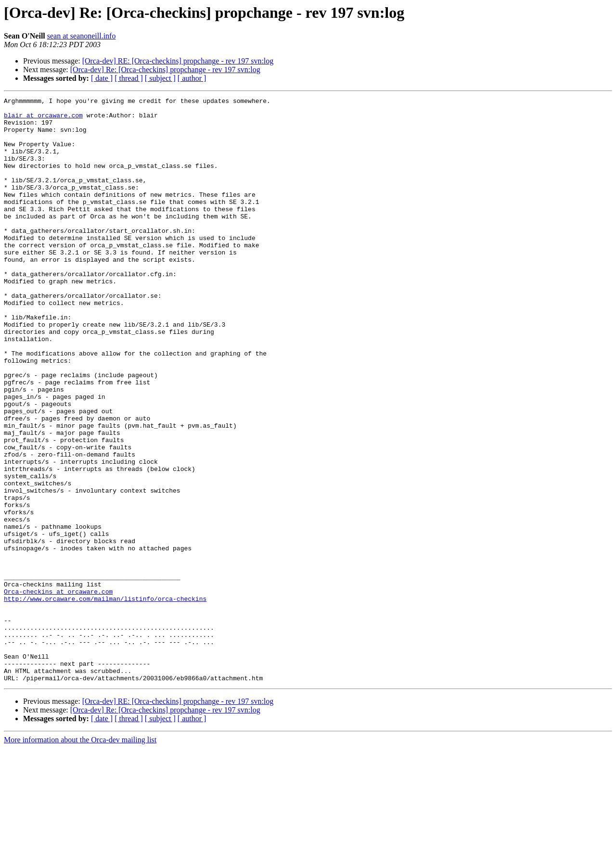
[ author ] (192, 78)
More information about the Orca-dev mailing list (80, 857)
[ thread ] (129, 78)
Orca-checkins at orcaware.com (58, 691)
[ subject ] (160, 78)
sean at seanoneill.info (82, 36)
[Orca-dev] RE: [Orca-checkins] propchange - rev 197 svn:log (178, 61)
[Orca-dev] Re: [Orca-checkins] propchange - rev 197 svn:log (165, 70)
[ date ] (102, 78)
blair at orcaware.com (43, 119)
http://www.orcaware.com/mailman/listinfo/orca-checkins (105, 700)
